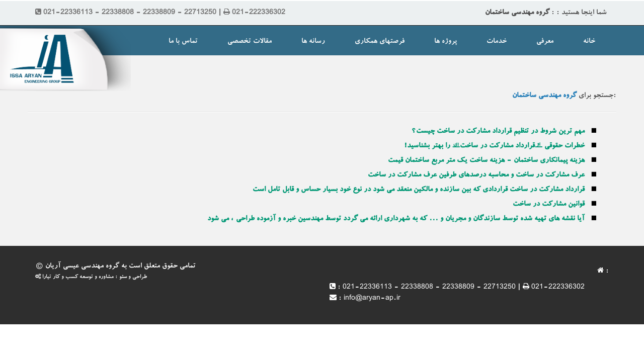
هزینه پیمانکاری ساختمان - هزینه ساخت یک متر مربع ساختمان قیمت (486, 161)
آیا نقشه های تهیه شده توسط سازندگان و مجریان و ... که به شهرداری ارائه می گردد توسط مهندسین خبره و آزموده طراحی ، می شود (396, 219)
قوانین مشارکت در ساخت (549, 205)
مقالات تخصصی (250, 42)
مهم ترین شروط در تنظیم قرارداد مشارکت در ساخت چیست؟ (498, 132)
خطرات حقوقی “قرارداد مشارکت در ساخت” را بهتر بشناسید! (494, 146)
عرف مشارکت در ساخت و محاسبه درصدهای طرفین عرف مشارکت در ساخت (476, 175)
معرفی (545, 42)
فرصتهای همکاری (380, 42)
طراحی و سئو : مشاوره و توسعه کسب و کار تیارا (91, 277)
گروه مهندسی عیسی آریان (82, 266)
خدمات (497, 42)
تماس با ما (183, 42)
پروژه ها (446, 42)
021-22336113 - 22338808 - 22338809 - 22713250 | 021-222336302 (464, 288)
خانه (589, 42)
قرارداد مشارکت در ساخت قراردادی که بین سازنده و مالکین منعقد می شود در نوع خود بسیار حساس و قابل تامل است (419, 190)
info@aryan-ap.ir (372, 299)
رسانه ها (313, 42)
